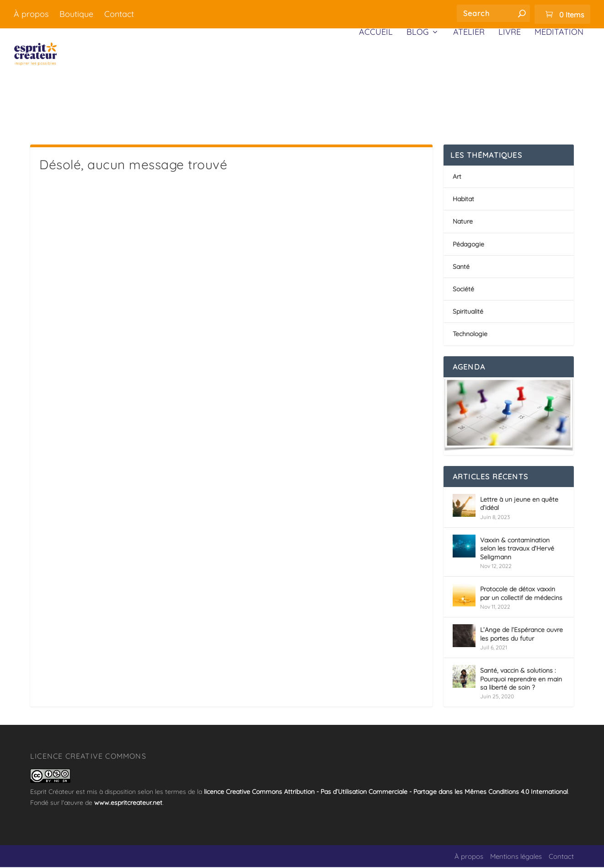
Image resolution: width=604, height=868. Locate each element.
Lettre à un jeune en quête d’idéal (519, 504)
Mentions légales (516, 857)
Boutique (76, 14)
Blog (418, 79)
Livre (510, 79)
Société (463, 290)
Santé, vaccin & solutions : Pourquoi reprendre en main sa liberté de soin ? (521, 680)
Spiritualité (468, 312)
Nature (463, 222)
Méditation (559, 79)
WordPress (160, 857)
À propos (31, 14)
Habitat (463, 200)
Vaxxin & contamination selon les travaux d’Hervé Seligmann (517, 549)
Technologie (470, 335)
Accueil (376, 79)
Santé (461, 268)
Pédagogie (468, 245)
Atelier (469, 79)
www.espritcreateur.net (128, 804)
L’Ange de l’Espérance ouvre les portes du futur (521, 635)
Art (457, 177)
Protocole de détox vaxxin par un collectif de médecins (521, 594)
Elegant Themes (82, 857)
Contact (119, 14)
